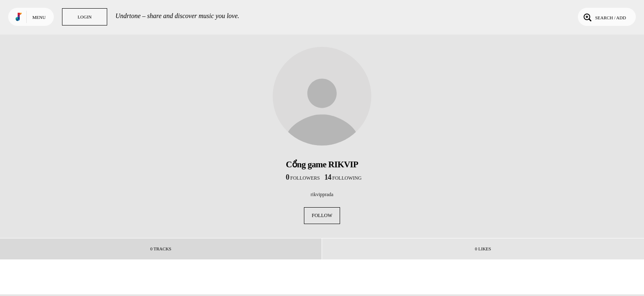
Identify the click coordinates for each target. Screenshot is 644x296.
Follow (322, 215)
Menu (39, 17)
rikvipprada (322, 194)
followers (303, 178)
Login (85, 17)
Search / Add (604, 17)
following (343, 178)
